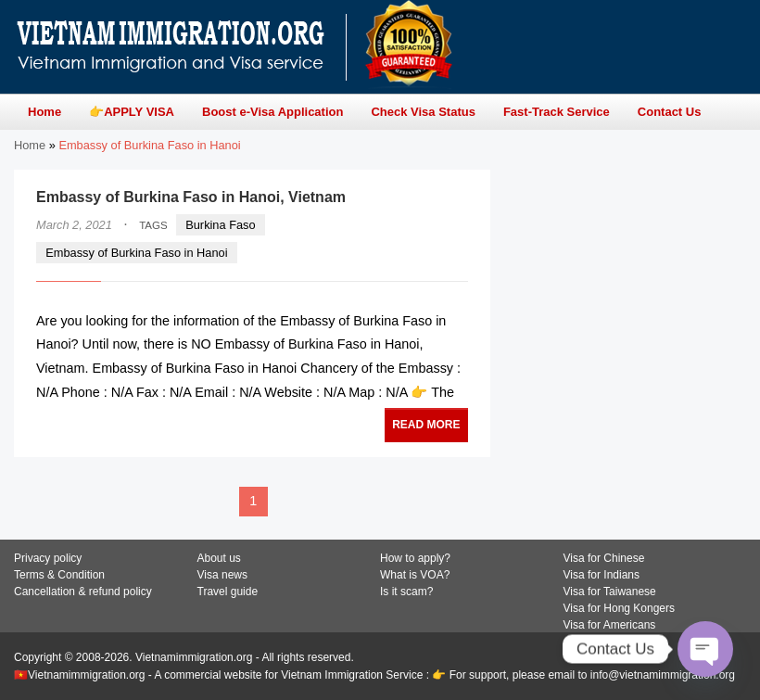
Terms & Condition (59, 575)
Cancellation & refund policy (83, 592)
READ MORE (426, 425)
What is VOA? (415, 575)
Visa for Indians (602, 575)
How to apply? (415, 558)
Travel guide (228, 592)
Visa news (222, 575)
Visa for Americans (610, 625)
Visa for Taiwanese (610, 592)
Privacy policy (48, 558)
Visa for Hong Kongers (620, 608)
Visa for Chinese (604, 558)
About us (219, 558)
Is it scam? (406, 592)
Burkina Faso (220, 225)
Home (30, 145)
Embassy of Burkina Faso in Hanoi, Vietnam (191, 197)
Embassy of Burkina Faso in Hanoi (136, 253)
